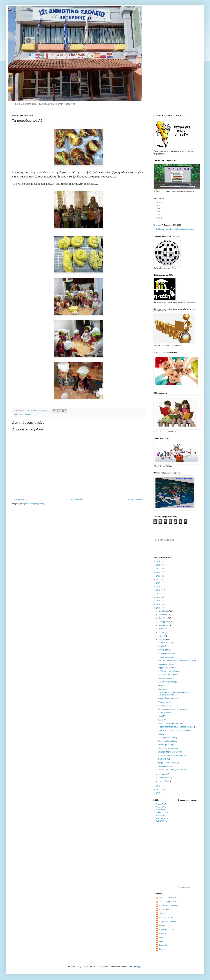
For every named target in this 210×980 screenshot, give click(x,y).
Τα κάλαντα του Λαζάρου (168, 675)
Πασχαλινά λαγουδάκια (167, 741)
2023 (159, 572)
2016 (159, 597)
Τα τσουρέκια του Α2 (166, 713)
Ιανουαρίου (163, 781)
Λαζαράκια (162, 689)
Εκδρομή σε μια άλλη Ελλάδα (170, 752)
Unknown (163, 914)
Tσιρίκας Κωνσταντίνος (168, 906)
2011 (159, 789)
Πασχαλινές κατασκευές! (168, 748)
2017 (159, 594)
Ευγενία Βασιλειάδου (167, 921)
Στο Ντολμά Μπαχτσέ (167, 745)
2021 (159, 579)
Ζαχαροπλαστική (25, 414)
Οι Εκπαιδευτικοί (163, 813)
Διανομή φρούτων (165, 766)
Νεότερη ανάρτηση (21, 499)
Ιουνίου (162, 632)
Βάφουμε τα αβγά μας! (167, 678)
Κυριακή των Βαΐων (166, 664)
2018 (159, 590)
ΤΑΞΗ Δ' (159, 212)
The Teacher (164, 910)
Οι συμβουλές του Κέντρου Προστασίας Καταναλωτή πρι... (174, 694)
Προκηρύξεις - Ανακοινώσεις (162, 808)
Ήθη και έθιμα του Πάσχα (168, 698)
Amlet (160, 686)
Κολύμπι (161, 734)
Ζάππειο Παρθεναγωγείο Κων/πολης (173, 770)
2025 (159, 565)
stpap (161, 941)
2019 (159, 587)
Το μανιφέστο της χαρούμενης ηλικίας (173, 709)
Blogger (138, 967)
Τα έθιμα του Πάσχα (166, 643)
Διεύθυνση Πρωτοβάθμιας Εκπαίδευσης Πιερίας (175, 229)
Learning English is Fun (168, 902)
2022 (159, 576)
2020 (159, 583)
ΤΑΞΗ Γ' (159, 209)
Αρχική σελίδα (77, 499)
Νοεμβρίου (163, 615)
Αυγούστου (163, 625)
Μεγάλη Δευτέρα (165, 650)
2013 (159, 608)
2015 (159, 601)
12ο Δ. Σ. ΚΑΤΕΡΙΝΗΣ (168, 898)
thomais (162, 949)
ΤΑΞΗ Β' (159, 205)
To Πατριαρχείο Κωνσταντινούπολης (173, 755)
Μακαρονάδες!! (164, 702)
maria (161, 937)
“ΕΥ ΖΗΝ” (162, 720)
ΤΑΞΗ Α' (159, 202)
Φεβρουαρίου (164, 778)
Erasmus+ (160, 816)
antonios (162, 933)
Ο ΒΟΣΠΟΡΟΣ (164, 759)
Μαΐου (161, 636)
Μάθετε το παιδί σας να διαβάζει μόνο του (175, 731)
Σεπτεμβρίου (164, 622)
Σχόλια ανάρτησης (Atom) (33, 504)
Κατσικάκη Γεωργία (167, 929)
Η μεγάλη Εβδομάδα (166, 653)
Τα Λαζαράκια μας (165, 706)
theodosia (163, 945)
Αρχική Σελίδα (162, 804)
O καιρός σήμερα (184, 887)
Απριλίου (162, 640)
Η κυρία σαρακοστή (166, 657)
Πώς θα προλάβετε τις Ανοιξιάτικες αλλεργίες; (176, 727)
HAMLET (162, 716)
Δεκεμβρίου (163, 611)
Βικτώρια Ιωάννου (166, 917)
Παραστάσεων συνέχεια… (169, 682)
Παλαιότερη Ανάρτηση (135, 499)
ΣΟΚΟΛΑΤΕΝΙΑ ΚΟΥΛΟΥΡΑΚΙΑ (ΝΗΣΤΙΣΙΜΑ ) (177, 661)
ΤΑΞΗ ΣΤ (160, 218)
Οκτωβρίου (163, 618)
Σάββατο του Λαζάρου (167, 668)
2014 (159, 604)
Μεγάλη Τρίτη (164, 646)
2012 (159, 786)
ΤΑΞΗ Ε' (159, 215)
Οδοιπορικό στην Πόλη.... (168, 738)
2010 (159, 793)
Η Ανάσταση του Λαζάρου (168, 671)
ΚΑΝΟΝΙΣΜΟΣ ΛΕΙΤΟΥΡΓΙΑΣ (162, 820)
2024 (159, 569)
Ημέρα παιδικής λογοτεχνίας (170, 763)
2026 (159, 562)
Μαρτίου (162, 774)
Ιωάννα (162, 925)
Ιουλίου (162, 629)
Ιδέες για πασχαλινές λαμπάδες (171, 723)
